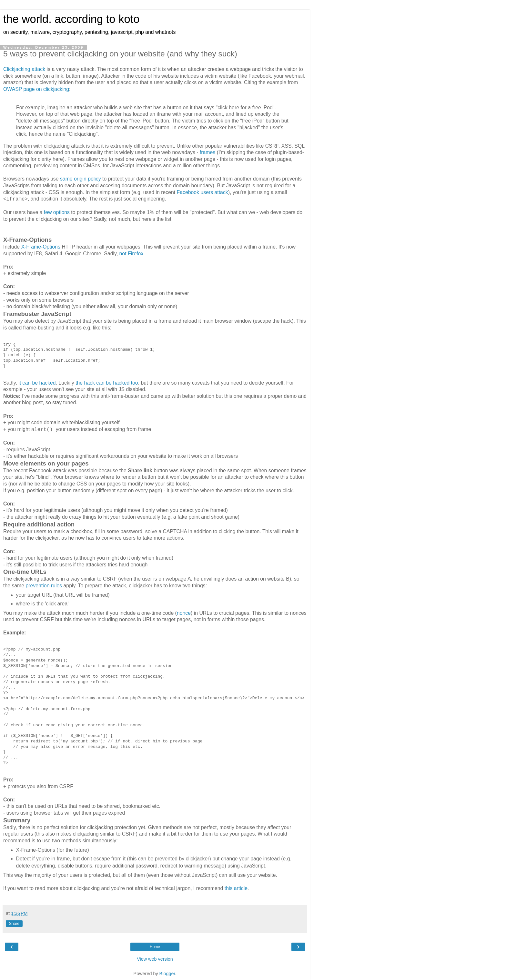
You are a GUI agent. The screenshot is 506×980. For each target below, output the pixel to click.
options (61, 212)
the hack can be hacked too (107, 383)
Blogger (167, 974)
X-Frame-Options (40, 247)
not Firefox (132, 254)
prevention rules (44, 586)
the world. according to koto (71, 19)
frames (207, 152)
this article (236, 888)
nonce (184, 613)
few (48, 212)
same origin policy (81, 179)
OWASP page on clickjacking (36, 89)
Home (155, 947)
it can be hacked (37, 383)
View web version (155, 959)
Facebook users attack (202, 192)
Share (14, 924)
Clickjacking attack (24, 69)
